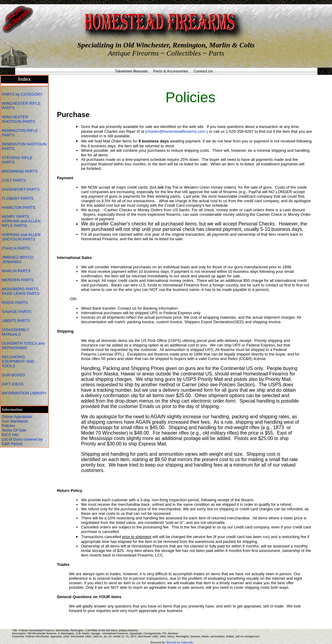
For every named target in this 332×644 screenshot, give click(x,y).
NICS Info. (11, 435)
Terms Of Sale (14, 430)
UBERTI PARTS (16, 321)
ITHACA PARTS (16, 248)
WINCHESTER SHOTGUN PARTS (19, 119)
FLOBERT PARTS (18, 198)
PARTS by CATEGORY (23, 94)
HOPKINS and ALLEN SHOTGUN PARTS (21, 237)
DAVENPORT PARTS (21, 189)
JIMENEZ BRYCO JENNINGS (18, 260)
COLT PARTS (14, 180)
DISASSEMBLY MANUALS (16, 332)
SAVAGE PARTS (17, 312)
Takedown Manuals (131, 71)
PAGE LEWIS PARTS (21, 293)
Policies (8, 426)
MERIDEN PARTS (18, 280)
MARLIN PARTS (17, 271)
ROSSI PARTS (15, 303)
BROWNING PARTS (20, 171)
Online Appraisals (17, 417)
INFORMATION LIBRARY (24, 393)
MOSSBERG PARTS (20, 289)
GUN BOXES (14, 375)
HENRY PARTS (16, 217)
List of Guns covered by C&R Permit (22, 442)
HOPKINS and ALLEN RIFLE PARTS (21, 223)
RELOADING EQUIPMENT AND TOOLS (18, 361)
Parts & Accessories (171, 71)
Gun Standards (15, 421)
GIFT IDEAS (13, 384)
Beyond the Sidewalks (180, 642)
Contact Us (203, 71)
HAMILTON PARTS (19, 207)
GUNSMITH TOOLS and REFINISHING (23, 346)
